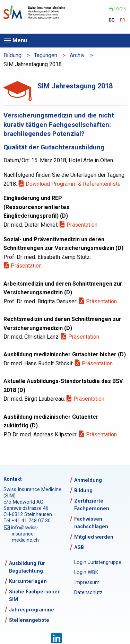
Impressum (87, 582)
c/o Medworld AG (23, 502)
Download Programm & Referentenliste (74, 184)
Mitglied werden (94, 537)
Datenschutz (88, 593)
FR (123, 20)
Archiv (77, 55)
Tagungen (46, 55)
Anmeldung (88, 480)
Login (118, 9)
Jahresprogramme (32, 610)
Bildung (12, 55)
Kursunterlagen (28, 581)
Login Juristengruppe (98, 562)
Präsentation (83, 225)
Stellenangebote (29, 620)
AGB (79, 547)
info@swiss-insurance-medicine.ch (25, 534)
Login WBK (86, 572)
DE (111, 20)
